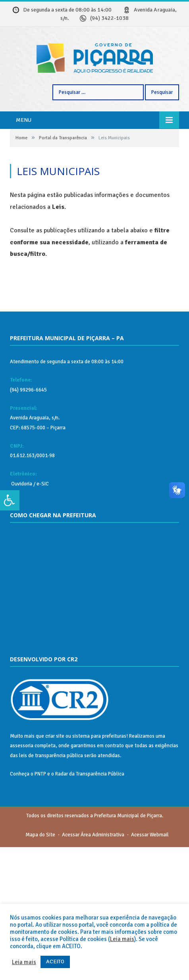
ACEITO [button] (55, 961)
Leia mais (122, 939)
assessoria (22, 879)
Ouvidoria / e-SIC (29, 617)
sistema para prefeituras (99, 869)
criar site (55, 869)
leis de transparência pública (51, 888)
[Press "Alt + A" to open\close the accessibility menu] (10, 501)
